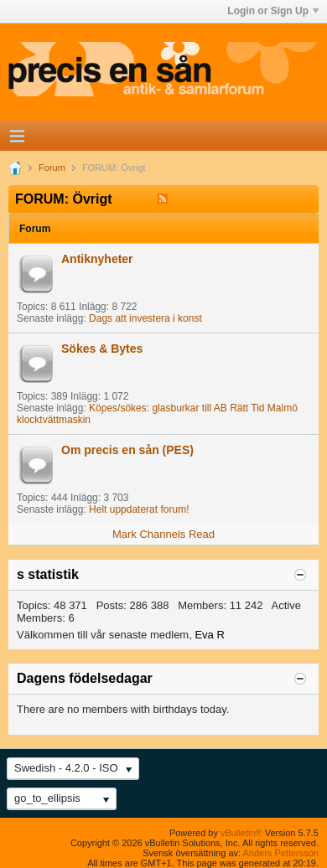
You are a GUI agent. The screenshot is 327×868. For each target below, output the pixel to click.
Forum (52, 168)
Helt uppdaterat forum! (139, 509)
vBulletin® (241, 833)
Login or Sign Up (273, 11)
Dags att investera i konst (145, 318)
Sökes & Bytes (102, 349)
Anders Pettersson (281, 853)
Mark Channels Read (163, 534)
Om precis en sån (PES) (127, 450)
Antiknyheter (97, 259)
